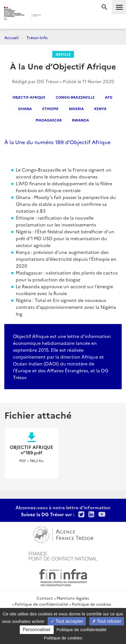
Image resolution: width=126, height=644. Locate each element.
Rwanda (81, 120)
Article (63, 54)
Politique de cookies (91, 604)
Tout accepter (67, 621)
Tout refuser (107, 621)
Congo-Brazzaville (75, 97)
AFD (109, 97)
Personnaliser (37, 630)
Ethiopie (50, 109)
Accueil (11, 37)
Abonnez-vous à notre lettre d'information (63, 507)
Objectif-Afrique (29, 97)
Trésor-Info (37, 37)
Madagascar (49, 120)
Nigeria (76, 109)
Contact (45, 598)
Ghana (25, 109)
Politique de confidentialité (41, 604)
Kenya (100, 109)
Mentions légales (73, 598)
